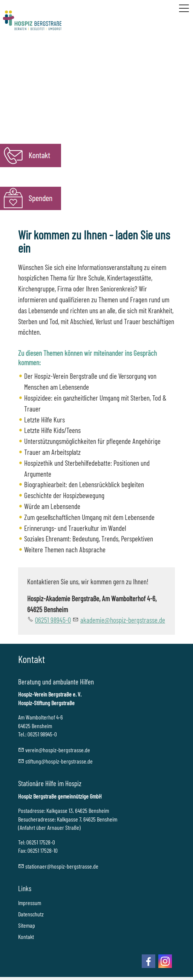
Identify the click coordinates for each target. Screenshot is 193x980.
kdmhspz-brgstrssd (123, 620)
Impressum (30, 903)
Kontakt (26, 937)
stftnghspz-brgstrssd (59, 761)
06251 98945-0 (53, 620)
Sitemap (27, 925)
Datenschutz (31, 914)
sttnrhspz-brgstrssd (62, 866)
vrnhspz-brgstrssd (58, 750)
